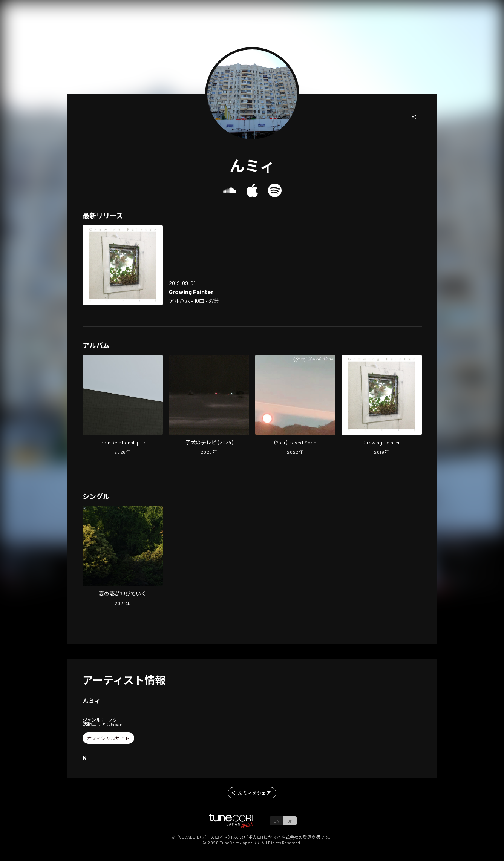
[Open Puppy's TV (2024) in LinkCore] (209, 406)
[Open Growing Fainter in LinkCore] (123, 265)
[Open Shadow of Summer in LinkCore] (123, 557)
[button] (414, 117)
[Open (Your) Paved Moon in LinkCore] (295, 406)
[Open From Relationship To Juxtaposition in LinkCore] (123, 406)
